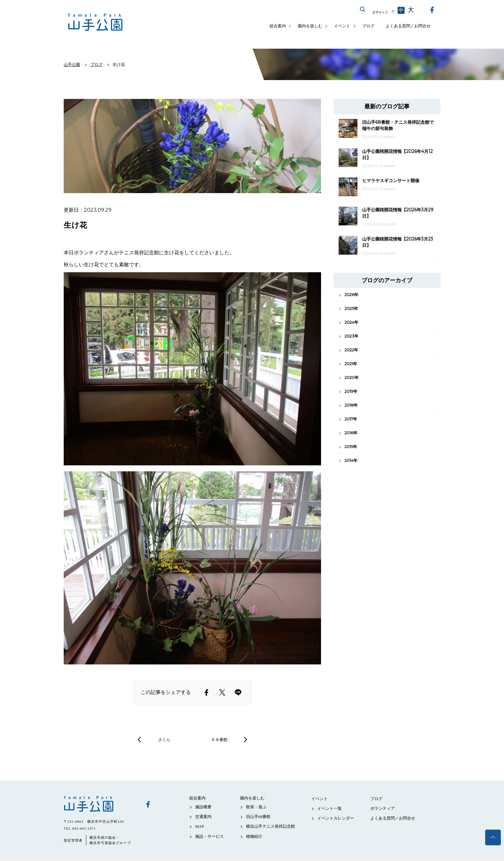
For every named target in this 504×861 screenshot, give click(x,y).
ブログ (368, 26)
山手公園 (100, 804)
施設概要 (203, 807)
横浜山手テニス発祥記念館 (271, 826)
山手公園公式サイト (95, 22)
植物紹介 (254, 836)
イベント (342, 26)
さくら (164, 739)
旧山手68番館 (258, 817)
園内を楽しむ (310, 26)
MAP (200, 826)
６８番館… (221, 739)
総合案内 (278, 26)
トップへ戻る (493, 837)
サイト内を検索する (363, 9)
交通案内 (203, 817)
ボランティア (383, 808)
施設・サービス (209, 836)
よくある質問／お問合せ (408, 26)
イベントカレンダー (336, 818)
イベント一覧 (330, 808)
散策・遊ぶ (256, 807)
